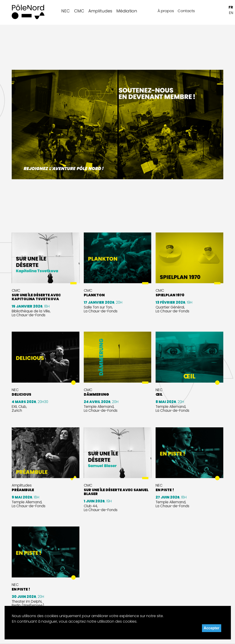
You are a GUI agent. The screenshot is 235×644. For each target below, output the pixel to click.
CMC (79, 11)
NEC (66, 11)
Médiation (127, 11)
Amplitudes (100, 11)
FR (231, 7)
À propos (166, 11)
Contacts (186, 11)
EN (231, 13)
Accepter (212, 628)
